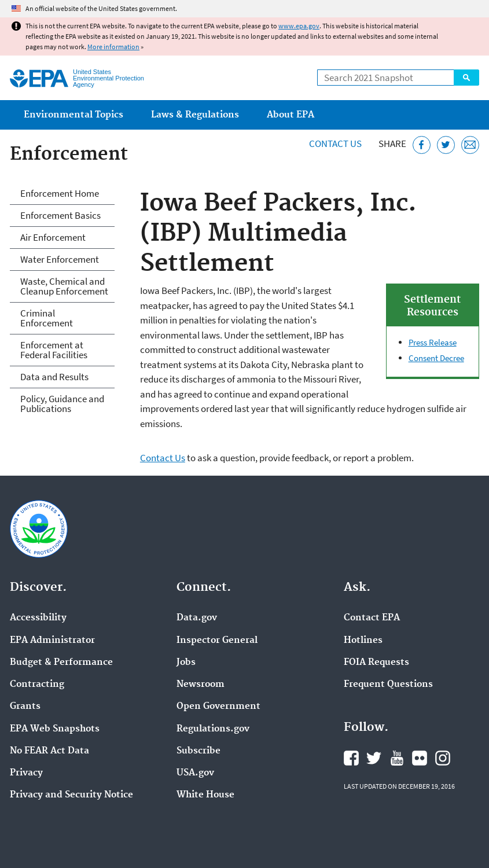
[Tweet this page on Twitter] (446, 145)
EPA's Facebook (351, 758)
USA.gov (195, 773)
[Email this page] (470, 145)
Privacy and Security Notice (71, 795)
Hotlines (363, 641)
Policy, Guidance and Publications (62, 404)
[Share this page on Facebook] (422, 145)
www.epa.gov (299, 26)
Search (466, 78)
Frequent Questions (388, 685)
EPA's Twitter (374, 758)
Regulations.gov (213, 729)
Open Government (218, 707)
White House (205, 795)
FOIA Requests (376, 663)
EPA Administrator (52, 641)
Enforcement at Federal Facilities (54, 350)
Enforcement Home (60, 193)
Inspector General (217, 641)
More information (113, 47)
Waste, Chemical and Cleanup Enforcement (64, 286)
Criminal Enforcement (47, 318)
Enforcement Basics (60, 215)
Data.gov (197, 618)
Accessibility (38, 618)
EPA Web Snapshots (55, 729)
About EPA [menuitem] (291, 115)
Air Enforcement (53, 237)
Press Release (433, 342)
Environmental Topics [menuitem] (73, 115)
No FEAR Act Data (49, 751)
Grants (25, 707)
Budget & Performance (61, 663)
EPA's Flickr (420, 758)
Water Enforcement (60, 259)
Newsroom (201, 685)
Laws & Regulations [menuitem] (195, 115)
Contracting (37, 685)
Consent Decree (436, 358)
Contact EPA (372, 618)
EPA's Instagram (443, 758)
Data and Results (54, 377)
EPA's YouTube (397, 758)
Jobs (186, 663)
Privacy (26, 773)
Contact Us (335, 144)
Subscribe (198, 751)
